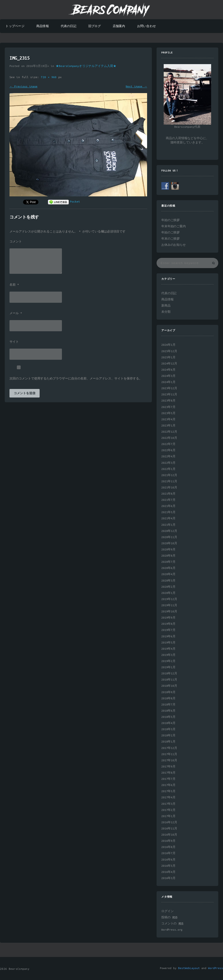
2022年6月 (168, 450)
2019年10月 (169, 612)
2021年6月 (168, 506)
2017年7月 (168, 779)
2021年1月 (168, 525)
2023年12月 (169, 388)
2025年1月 (168, 357)
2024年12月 (169, 364)
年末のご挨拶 (170, 239)
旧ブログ (95, 26)
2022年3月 (168, 463)
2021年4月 (168, 518)
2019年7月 (168, 630)
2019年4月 (168, 649)
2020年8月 (168, 556)
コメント (16, 242)
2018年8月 (168, 698)
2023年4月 (168, 419)
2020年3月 (168, 581)
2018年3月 (168, 729)
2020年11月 (169, 537)
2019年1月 (168, 667)
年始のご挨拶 (170, 220)
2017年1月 (168, 816)
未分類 (166, 312)
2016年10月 (169, 835)
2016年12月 (169, 822)
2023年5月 (168, 413)
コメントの (172, 924)
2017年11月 (169, 754)
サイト (14, 342)
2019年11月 (169, 605)
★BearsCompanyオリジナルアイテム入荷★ (86, 66)
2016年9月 (168, 841)
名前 (14, 285)
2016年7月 (168, 853)
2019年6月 (168, 637)
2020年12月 (169, 531)
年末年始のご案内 (174, 226)
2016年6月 (168, 860)
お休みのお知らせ (174, 245)
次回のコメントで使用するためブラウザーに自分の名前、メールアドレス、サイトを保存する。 (76, 379)
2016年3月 (168, 878)
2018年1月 (168, 742)
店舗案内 (119, 26)
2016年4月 (168, 872)
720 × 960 (50, 77)
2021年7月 (168, 500)
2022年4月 (168, 457)
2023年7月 (168, 407)
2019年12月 (169, 599)
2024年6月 (168, 370)
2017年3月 (168, 804)
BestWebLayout (189, 968)
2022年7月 (168, 444)
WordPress (216, 968)
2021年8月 (168, 494)
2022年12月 (169, 432)
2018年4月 (168, 723)
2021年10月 (169, 488)
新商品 (166, 306)
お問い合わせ (146, 26)
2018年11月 (169, 680)
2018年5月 (168, 717)
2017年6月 (168, 785)
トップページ (15, 26)
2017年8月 (168, 773)
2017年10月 (169, 760)
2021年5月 (168, 512)
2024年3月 (168, 376)
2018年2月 (168, 736)
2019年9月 (168, 618)
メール (16, 313)
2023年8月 (168, 401)
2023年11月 (169, 395)
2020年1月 (168, 593)
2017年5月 (168, 791)
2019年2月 (168, 661)
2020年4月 (168, 574)
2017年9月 (168, 767)
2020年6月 (168, 568)
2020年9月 (168, 550)
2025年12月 (169, 351)
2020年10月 (169, 543)
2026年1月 (168, 345)
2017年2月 (168, 810)
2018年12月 (169, 674)
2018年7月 (168, 705)
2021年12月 (169, 475)
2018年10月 (169, 686)
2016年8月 (168, 847)
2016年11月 (169, 829)
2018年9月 (168, 692)
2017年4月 (168, 798)
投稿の (169, 917)
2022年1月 (168, 469)
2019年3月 (168, 655)
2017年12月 (169, 748)
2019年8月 (168, 624)
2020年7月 (168, 562)
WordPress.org (172, 930)
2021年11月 (169, 481)
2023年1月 (168, 426)
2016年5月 (168, 866)
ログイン (167, 911)
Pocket (75, 202)
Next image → (136, 87)
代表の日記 (69, 26)
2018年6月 (168, 711)
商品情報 (43, 26)
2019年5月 (168, 643)
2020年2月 (168, 587)
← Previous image (23, 87)
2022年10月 (169, 438)
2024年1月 (168, 382)
